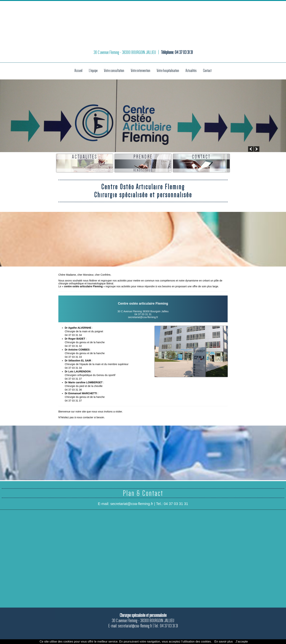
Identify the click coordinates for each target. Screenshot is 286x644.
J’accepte (242, 642)
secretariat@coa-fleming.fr (143, 317)
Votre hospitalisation (169, 70)
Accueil (75, 70)
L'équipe (90, 70)
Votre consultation (112, 70)
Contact (211, 70)
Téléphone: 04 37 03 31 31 (177, 55)
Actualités (194, 70)
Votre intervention (140, 70)
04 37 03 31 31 (176, 504)
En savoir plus (224, 642)
